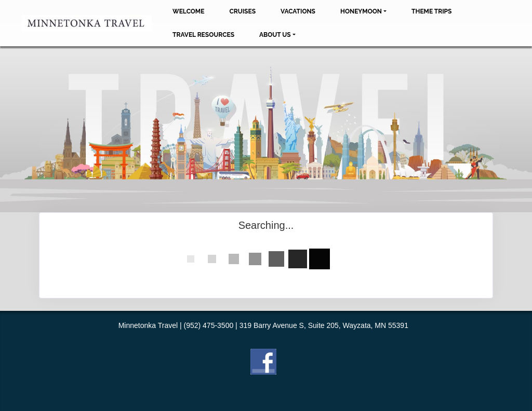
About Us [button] (275, 35)
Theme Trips (431, 11)
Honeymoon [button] (361, 11)
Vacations (298, 11)
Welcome (188, 11)
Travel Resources (203, 35)
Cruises (242, 11)
